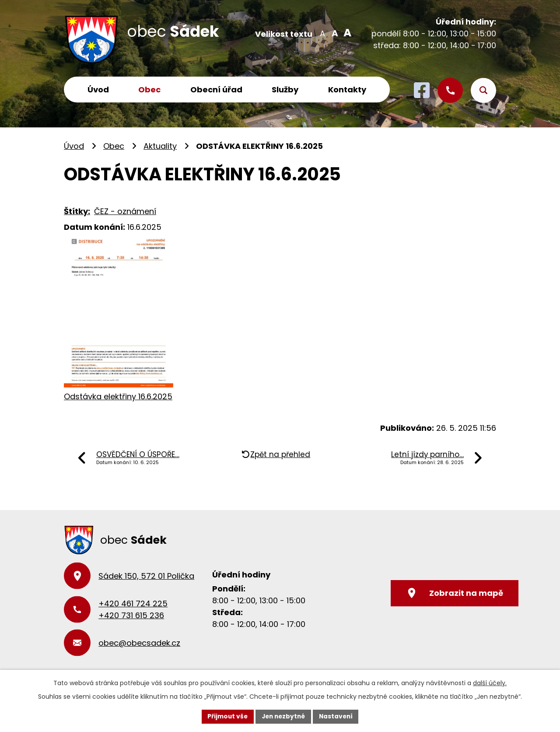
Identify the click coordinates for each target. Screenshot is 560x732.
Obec (149, 90)
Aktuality (160, 146)
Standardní (334, 33)
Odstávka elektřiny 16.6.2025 (118, 396)
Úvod (98, 90)
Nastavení (338, 716)
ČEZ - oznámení (125, 211)
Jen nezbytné (283, 716)
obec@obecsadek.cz (139, 643)
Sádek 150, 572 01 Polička (146, 576)
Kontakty (347, 90)
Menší (322, 33)
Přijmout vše (226, 716)
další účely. (490, 683)
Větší (346, 33)
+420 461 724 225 (133, 604)
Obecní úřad (216, 90)
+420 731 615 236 (131, 615)
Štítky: (77, 211)
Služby (285, 90)
